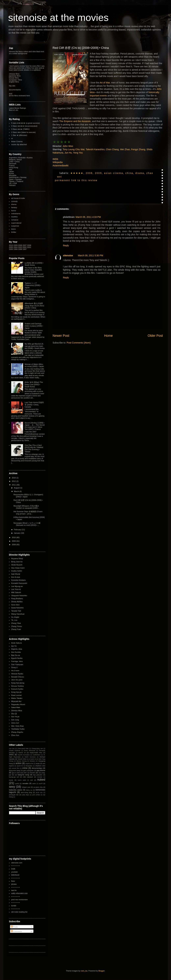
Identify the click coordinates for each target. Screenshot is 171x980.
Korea (11, 173)
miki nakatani (28, 777)
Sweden (19, 179)
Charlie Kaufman (15, 751)
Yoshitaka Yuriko (18, 729)
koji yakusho (38, 775)
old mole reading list (19, 912)
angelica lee (29, 764)
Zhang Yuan (16, 629)
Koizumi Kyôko (17, 689)
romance (15, 220)
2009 (98, 173)
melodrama (16, 214)
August (17, 488)
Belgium (12, 160)
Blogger (101, 971)
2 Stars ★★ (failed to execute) (23, 132)
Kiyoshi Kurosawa (24, 755)
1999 (15, 249)
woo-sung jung (26, 792)
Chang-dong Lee (37, 749)
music (11, 780)
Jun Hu (68, 153)
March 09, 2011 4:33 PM (88, 217)
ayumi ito (20, 766)
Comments (16, 931)
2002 (25, 247)
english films (14, 82)
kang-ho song (23, 775)
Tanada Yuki (16, 611)
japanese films (15, 76)
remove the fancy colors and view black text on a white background (27, 52)
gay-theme (41, 770)
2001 (29, 247)
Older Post (155, 336)
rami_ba (84, 971)
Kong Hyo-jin (16, 692)
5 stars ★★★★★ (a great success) (26, 123)
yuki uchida (36, 795)
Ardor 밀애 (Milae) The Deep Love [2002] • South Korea (34, 384)
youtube (14, 872)
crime (25, 768)
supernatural (16, 223)
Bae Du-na (16, 655)
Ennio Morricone (30, 751)
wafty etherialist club (19, 893)
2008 (89, 173)
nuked (41, 780)
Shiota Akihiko (17, 602)
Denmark (13, 164)
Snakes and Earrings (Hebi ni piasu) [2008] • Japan (34, 326)
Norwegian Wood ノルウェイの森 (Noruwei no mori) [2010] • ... (27, 524)
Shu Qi (14, 714)
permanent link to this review (76, 180)
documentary (37, 768)
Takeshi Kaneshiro (95, 149)
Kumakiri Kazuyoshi (19, 583)
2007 (25, 245)
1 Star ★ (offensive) (19, 135)
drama (140, 173)
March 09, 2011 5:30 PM (90, 255)
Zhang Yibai (16, 623)
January (17, 533)
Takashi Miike (22, 759)
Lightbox (37, 70)
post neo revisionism (19, 900)
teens (13, 229)
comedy (14, 201)
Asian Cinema (114, 173)
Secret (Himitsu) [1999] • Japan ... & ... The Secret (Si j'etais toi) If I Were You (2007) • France (35, 426)
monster (40, 777)
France (12, 165)
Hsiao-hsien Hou (36, 753)
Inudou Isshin (17, 571)
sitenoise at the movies (58, 18)
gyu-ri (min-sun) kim (19, 773)
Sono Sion (15, 605)
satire (34, 784)
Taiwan (12, 181)
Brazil (19, 160)
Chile (11, 162)
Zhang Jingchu (17, 732)
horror (14, 211)
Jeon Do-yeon (17, 680)
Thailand (20, 181)
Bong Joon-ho (17, 562)
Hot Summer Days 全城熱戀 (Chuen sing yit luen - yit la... (28, 513)
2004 (15, 247)
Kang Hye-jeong (18, 683)
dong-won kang (15, 770)
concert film (15, 768)
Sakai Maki (16, 707)
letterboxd (15, 875)
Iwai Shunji (16, 574)
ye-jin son (39, 792)
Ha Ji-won (15, 671)
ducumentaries (15, 90)
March (17, 491)
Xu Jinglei (15, 617)
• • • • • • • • (15, 866)
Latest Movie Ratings (18, 108)
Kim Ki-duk (16, 577)
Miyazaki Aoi (16, 701)
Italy (11, 169)
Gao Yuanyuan (17, 664)
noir (31, 780)
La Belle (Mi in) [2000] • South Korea (34, 264)
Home (108, 336)
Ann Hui (12, 749)
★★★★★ (77, 173)
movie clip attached (19, 144)
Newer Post (61, 336)
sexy (12, 787)
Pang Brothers (17, 598)
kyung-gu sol (14, 777)
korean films (14, 78)
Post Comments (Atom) (79, 343)
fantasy (14, 207)
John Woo (68, 146)
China (129, 173)
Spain (11, 179)
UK (10, 183)
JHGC (12, 755)
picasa (14, 884)
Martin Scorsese (30, 757)
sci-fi (41, 783)
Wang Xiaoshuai (18, 614)
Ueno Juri (15, 723)
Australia (22, 158)
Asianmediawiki (61, 165)
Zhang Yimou (17, 626)
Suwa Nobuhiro (17, 608)
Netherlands (14, 177)
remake (25, 783)
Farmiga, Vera (17, 661)
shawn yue (26, 787)
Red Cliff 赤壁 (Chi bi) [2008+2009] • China (81, 48)
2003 (20, 247)
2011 (14, 485)
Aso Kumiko (16, 652)
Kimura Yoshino (17, 686)
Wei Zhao (125, 149)
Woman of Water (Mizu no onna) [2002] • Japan (34, 365)
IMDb (55, 159)
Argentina (13, 158)
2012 (14, 481)
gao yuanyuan (28, 770)
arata (38, 763)
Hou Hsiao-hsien (18, 568)
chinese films (14, 74)
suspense (15, 226)
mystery (14, 217)
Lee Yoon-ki (16, 589)
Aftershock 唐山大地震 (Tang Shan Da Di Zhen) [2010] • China (34, 305)
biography (29, 766)
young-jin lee (14, 795)
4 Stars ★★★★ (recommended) (24, 126)
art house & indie (18, 198)
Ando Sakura (16, 643)
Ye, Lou (14, 620)
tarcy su (29, 790)
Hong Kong (14, 167)
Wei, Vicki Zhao (17, 726)
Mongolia (13, 175)
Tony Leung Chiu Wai (74, 149)
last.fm (14, 890)
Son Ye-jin (15, 717)
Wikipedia (58, 162)
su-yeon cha (38, 787)
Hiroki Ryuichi (17, 565)
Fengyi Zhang (138, 149)
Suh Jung (15, 720)
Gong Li (14, 667)
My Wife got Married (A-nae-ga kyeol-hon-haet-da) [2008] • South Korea (35, 346)
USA (15, 183)
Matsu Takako (17, 698)
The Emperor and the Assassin (75, 121)
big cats (12, 86)
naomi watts (22, 780)
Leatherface (37, 755)
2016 (14, 478)
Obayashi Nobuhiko (19, 596)
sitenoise (68, 255)
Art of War (105, 83)
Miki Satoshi (16, 592)
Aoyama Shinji (17, 559)
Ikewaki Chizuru (18, 677)
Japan (12, 171)
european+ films (16, 80)
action (19, 763)
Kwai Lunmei (16, 695)
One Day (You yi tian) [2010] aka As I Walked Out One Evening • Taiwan (34, 448)
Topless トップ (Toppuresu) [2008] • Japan (33, 285)
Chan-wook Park (23, 749)
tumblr (14, 906)
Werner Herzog (21, 761)
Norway (23, 177)
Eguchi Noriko (17, 658)
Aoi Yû (14, 646)
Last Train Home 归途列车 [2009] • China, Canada (34, 405)
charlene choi (40, 766)
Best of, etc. (14, 110)
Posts (14, 927)
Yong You (78, 153)
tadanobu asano (16, 790)
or (12, 138)
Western (33, 761)
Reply (66, 245)
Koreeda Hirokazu (18, 580)
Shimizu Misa (17, 711)
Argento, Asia (17, 649)
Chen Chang (112, 149)
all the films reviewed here (20, 96)
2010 (11, 245)
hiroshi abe (34, 773)
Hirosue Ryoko (17, 674)
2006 (29, 245)
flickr (13, 881)
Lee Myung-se (17, 586)
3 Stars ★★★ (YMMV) (20, 129)
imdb (13, 869)
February (18, 530)
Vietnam (12, 185)
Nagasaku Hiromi (18, 704)
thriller (14, 232)
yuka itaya (26, 795)
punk (17, 783)
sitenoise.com (17, 863)
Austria (30, 158)
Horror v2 (22, 753)
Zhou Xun (15, 735)
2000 (11, 249)
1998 (20, 249)
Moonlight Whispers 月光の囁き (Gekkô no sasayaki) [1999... (26, 507)
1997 (25, 249)
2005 (11, 247)
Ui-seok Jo (32, 759)
